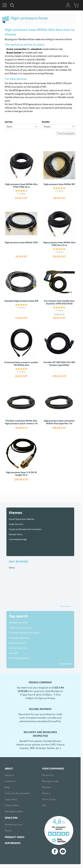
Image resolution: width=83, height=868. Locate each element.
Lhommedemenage (18, 539)
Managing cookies (14, 811)
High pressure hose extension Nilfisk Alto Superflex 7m (59, 422)
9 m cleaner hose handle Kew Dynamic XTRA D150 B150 (59, 302)
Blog (7, 787)
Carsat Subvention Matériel (22, 519)
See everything (65, 664)
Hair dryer (13, 653)
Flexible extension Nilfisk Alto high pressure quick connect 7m (21, 422)
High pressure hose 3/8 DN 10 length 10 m (21, 474)
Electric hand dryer (18, 643)
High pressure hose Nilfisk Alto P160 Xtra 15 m (59, 244)
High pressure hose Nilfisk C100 (21, 242)
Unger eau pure (16, 524)
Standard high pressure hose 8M (21, 301)
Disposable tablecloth (19, 638)
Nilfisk (12, 568)
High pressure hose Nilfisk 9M (59, 184)
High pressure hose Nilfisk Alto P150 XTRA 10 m (21, 185)
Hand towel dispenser (19, 658)
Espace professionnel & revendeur (25, 529)
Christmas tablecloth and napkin (24, 633)
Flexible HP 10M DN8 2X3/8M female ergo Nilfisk (59, 364)
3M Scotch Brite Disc (18, 623)
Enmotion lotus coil (18, 648)
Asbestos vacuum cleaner (21, 628)
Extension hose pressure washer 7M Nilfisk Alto (21, 364)
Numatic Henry (16, 534)
